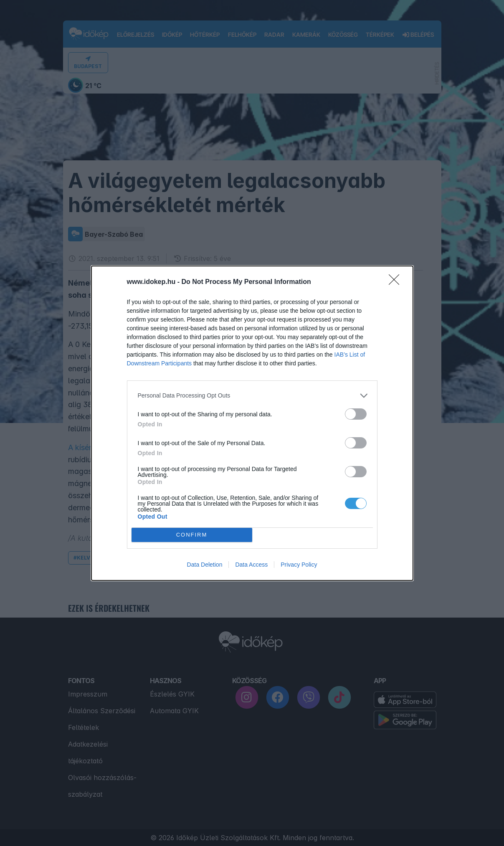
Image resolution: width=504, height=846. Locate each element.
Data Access (251, 565)
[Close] (397, 282)
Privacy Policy (299, 565)
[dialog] (252, 423)
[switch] (356, 414)
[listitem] (252, 396)
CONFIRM (192, 535)
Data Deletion (205, 565)
